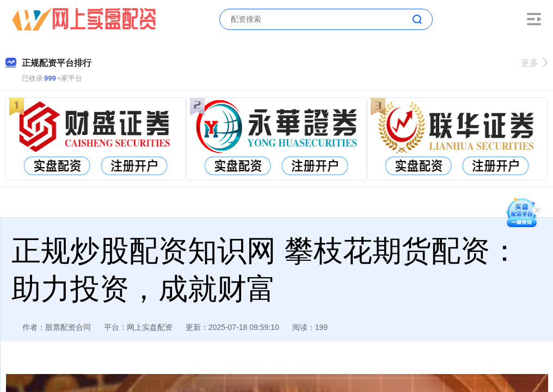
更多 (534, 63)
